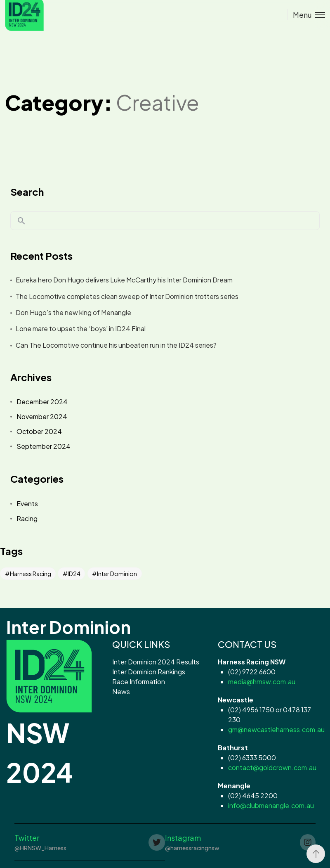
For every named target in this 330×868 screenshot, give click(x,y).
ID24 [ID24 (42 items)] (74, 574)
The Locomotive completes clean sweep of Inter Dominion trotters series (127, 296)
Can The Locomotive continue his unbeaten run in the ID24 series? (116, 345)
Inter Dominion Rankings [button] (149, 672)
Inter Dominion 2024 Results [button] (156, 662)
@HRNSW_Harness (40, 848)
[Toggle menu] (306, 15)
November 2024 (42, 416)
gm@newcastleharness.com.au (276, 729)
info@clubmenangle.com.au (271, 805)
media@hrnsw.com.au (262, 682)
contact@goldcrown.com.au (272, 767)
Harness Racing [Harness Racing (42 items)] (31, 574)
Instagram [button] (183, 838)
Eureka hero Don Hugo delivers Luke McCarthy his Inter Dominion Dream (124, 280)
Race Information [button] (139, 682)
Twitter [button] (27, 838)
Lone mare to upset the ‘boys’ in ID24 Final (81, 328)
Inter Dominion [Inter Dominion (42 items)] (117, 574)
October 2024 (39, 431)
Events (27, 504)
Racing (27, 518)
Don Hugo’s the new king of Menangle (73, 312)
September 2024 (44, 446)
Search (27, 192)
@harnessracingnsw (192, 848)
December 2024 (42, 402)
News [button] (121, 691)
